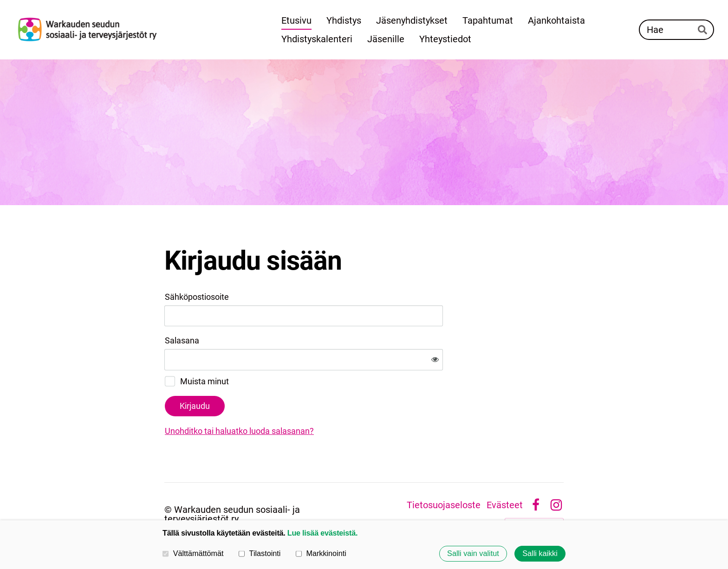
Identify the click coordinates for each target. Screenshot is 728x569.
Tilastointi (260, 553)
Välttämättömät (193, 553)
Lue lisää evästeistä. (322, 533)
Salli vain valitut (473, 554)
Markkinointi (321, 553)
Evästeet (505, 474)
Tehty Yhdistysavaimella (534, 494)
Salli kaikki (540, 554)
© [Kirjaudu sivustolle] (169, 479)
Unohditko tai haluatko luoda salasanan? (340, 400)
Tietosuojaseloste (444, 474)
